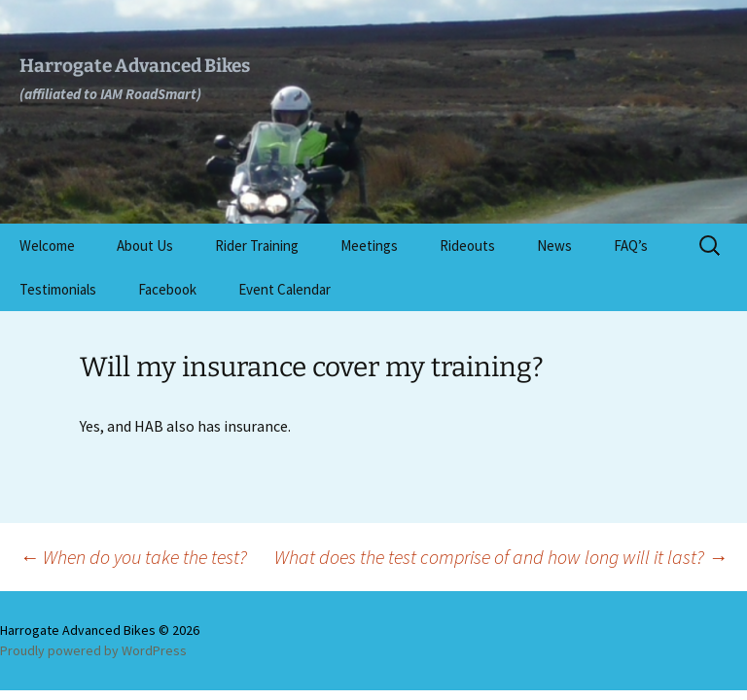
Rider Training (257, 245)
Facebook (167, 289)
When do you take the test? (133, 557)
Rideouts (467, 245)
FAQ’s (631, 245)
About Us (145, 245)
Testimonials (58, 289)
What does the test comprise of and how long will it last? (501, 557)
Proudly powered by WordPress (93, 650)
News (554, 245)
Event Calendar (285, 289)
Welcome (47, 245)
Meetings (369, 245)
